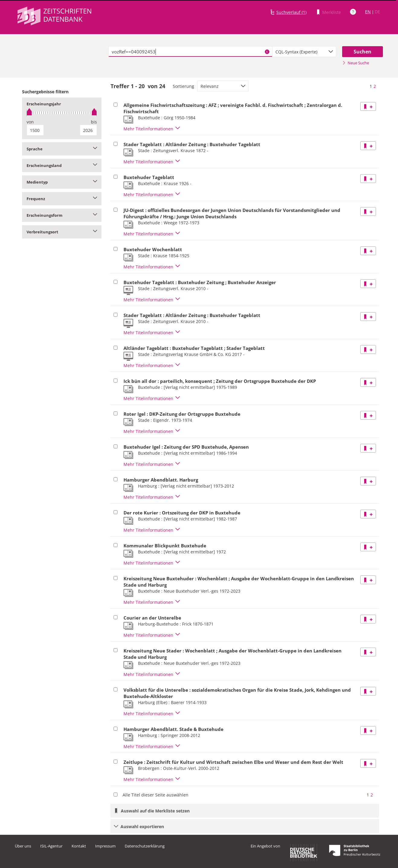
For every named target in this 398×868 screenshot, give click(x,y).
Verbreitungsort (62, 232)
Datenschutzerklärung (145, 846)
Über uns (23, 846)
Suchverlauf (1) (291, 12)
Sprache (62, 149)
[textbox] (190, 52)
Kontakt (79, 846)
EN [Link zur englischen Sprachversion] (368, 12)
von (30, 122)
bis (94, 122)
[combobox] (304, 52)
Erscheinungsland (62, 165)
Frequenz (62, 199)
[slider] (62, 113)
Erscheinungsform (62, 215)
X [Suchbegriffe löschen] (267, 52)
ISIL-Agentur (51, 846)
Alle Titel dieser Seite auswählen (156, 795)
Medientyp (62, 182)
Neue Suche (356, 63)
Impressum (105, 846)
